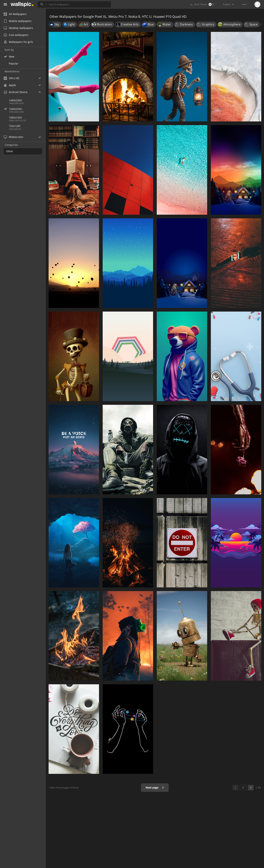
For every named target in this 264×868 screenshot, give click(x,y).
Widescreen (13, 137)
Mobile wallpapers (18, 21)
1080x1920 (15, 117)
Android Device (16, 92)
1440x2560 (27, 109)
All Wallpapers (15, 14)
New (12, 57)
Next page (155, 788)
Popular (14, 63)
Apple (10, 85)
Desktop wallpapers (18, 28)
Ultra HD (11, 78)
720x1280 (15, 126)
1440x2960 (15, 100)
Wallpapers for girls (18, 42)
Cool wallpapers (16, 35)
